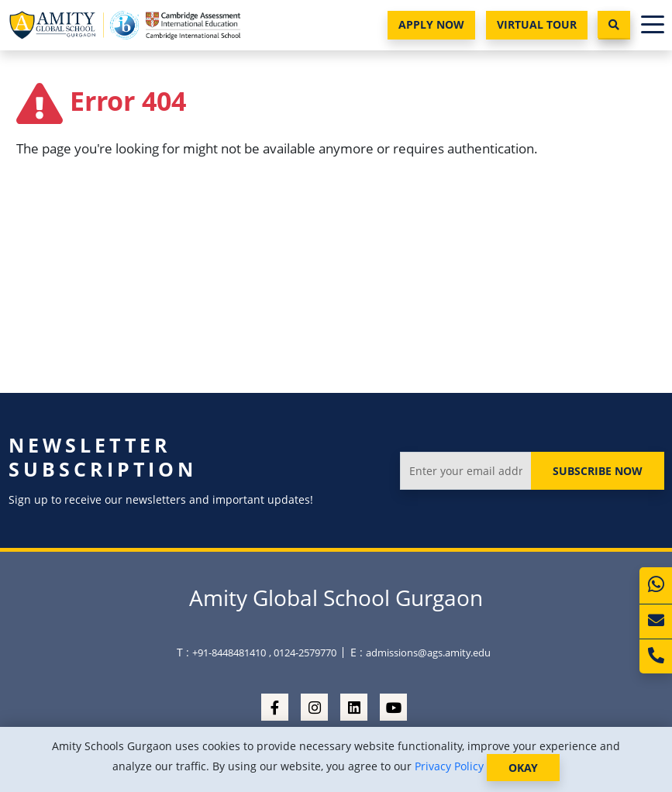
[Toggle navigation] (653, 25)
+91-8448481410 (229, 653)
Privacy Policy (449, 766)
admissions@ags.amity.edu (428, 653)
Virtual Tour (537, 24)
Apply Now (431, 24)
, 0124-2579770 (303, 653)
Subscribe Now (598, 471)
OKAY (523, 768)
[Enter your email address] (465, 471)
